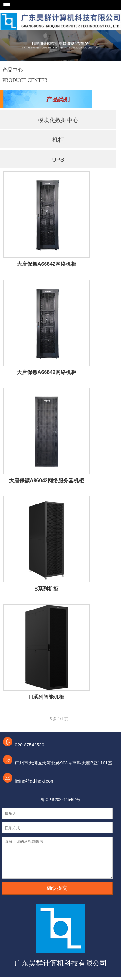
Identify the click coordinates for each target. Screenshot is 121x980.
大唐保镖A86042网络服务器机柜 (46, 480)
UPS (58, 160)
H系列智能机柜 (46, 697)
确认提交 (57, 888)
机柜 (58, 140)
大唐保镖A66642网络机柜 (46, 264)
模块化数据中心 (58, 120)
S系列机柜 (47, 589)
